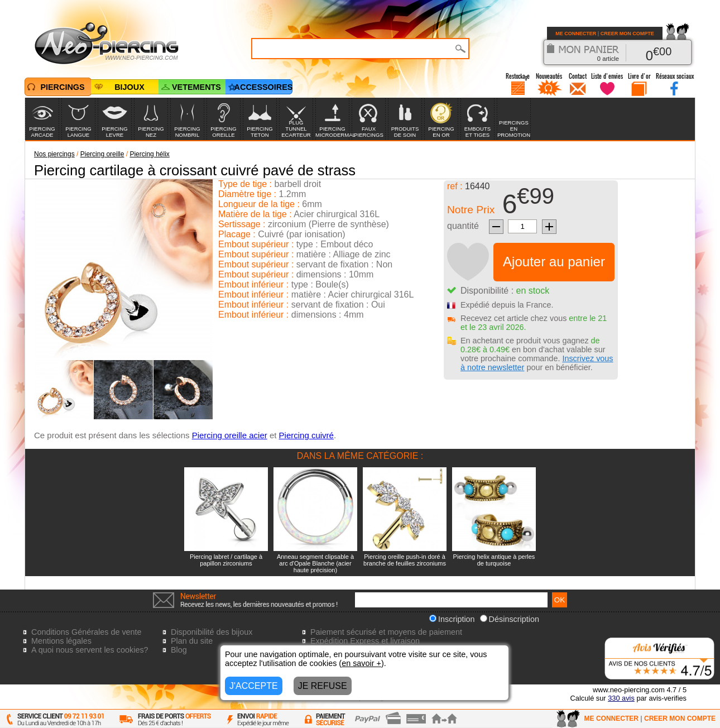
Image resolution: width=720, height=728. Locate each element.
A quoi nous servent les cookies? (90, 650)
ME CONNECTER (576, 33)
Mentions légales (61, 641)
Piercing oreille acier (230, 435)
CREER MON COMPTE (627, 33)
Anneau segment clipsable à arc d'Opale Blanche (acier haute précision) (315, 563)
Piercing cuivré (306, 435)
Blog (179, 650)
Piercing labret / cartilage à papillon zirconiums (226, 560)
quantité (463, 226)
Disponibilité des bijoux (212, 632)
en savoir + (361, 663)
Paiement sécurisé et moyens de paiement (386, 632)
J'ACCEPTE (254, 686)
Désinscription (510, 619)
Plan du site (192, 641)
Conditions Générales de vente (87, 632)
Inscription (452, 619)
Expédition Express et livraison (365, 641)
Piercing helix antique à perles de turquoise (494, 560)
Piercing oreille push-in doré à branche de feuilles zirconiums (405, 560)
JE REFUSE (323, 686)
